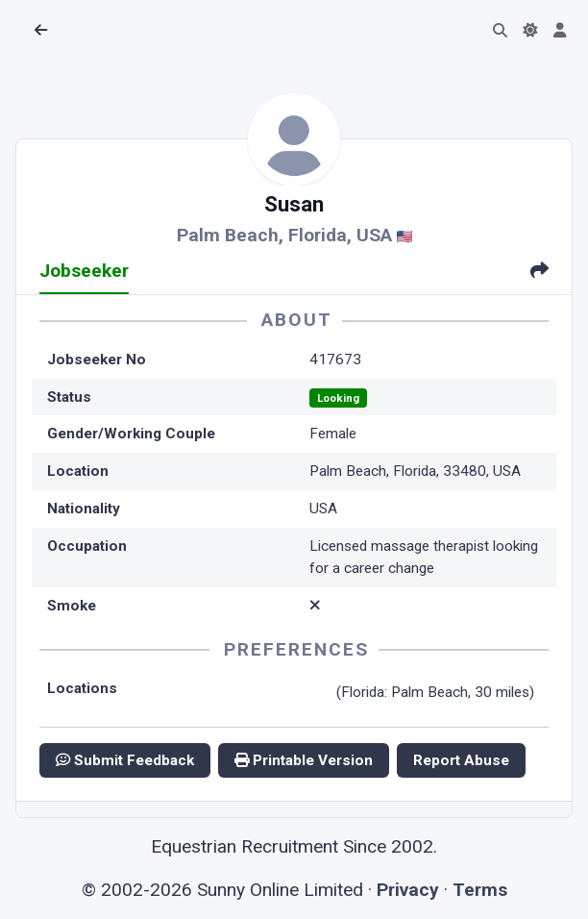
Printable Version (304, 760)
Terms (480, 890)
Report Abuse (461, 760)
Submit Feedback (125, 760)
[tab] (539, 273)
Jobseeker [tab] (84, 271)
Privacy (408, 890)
